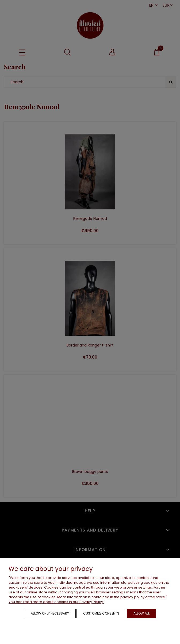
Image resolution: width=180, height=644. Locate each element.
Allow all (141, 613)
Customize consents (101, 613)
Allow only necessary (50, 613)
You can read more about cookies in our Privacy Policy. (56, 602)
